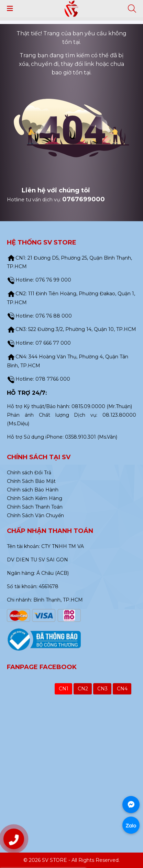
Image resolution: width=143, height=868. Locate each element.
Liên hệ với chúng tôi (56, 190)
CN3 (102, 689)
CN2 (83, 689)
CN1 (64, 689)
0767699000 (84, 199)
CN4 (122, 689)
